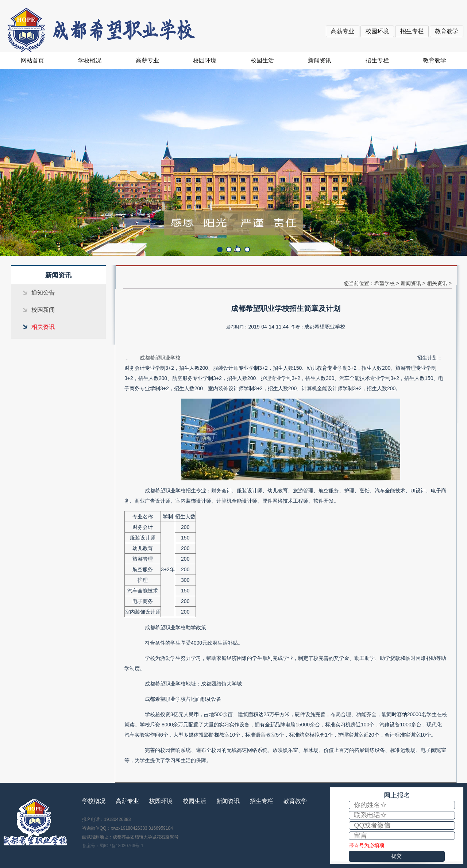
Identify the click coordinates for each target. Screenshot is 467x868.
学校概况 (90, 60)
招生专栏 (412, 31)
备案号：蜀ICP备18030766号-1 (113, 846)
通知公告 (43, 293)
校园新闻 (43, 310)
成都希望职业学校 (160, 358)
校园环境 (377, 31)
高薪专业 (343, 31)
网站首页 (32, 60)
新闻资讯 (320, 60)
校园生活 (262, 60)
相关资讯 (43, 327)
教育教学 (447, 31)
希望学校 (385, 283)
